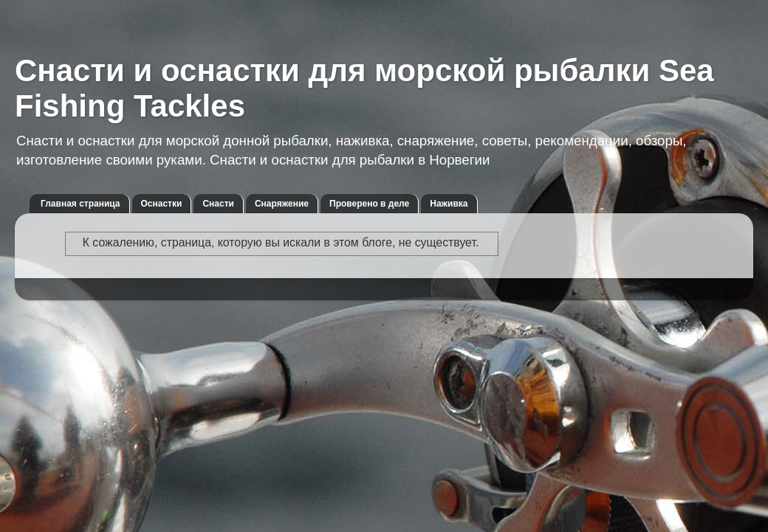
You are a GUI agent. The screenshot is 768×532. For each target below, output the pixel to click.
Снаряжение (282, 204)
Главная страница (80, 204)
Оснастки (162, 204)
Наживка (449, 204)
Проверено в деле (369, 204)
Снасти (218, 204)
